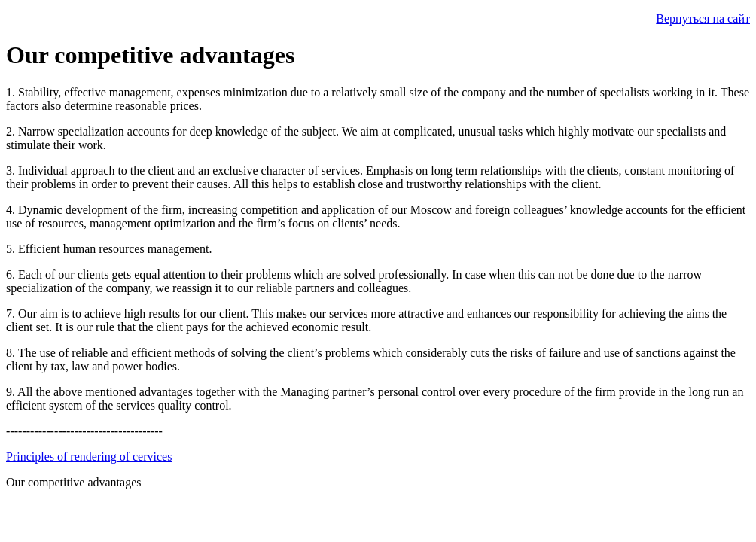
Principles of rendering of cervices (89, 457)
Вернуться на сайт (703, 18)
